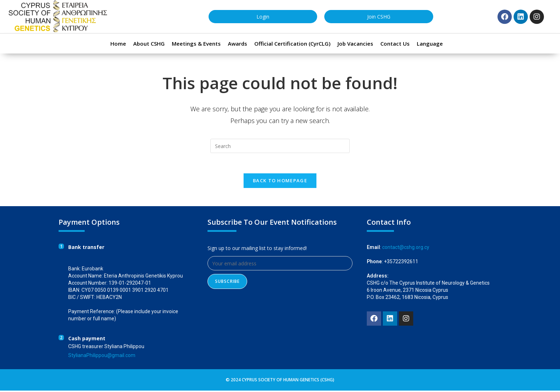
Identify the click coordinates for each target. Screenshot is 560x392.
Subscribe (227, 283)
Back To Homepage (280, 182)
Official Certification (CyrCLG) (292, 44)
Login (263, 17)
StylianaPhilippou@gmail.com (102, 357)
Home (118, 44)
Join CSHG (379, 17)
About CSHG (149, 44)
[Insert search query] (280, 146)
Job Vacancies (355, 44)
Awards (237, 44)
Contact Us (395, 44)
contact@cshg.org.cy (406, 249)
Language (430, 44)
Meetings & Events (196, 44)
